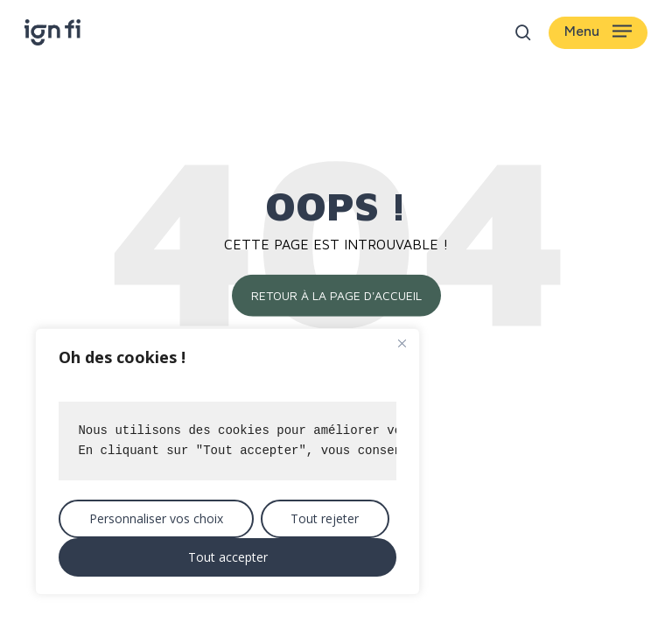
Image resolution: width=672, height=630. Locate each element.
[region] (227, 462)
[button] (598, 33)
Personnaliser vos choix (156, 518)
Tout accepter (228, 557)
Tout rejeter (325, 518)
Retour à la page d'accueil (336, 295)
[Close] (402, 343)
